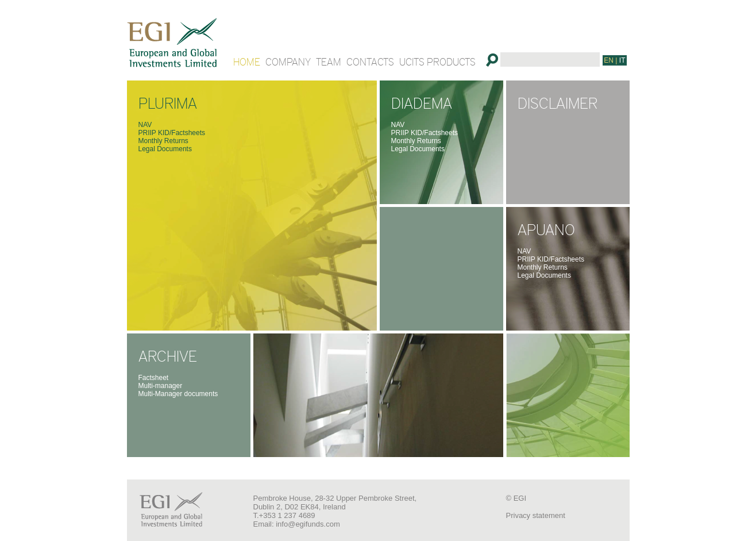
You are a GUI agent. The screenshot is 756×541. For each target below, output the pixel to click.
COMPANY (288, 62)
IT (622, 60)
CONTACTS (370, 62)
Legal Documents (165, 149)
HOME (247, 62)
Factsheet (154, 378)
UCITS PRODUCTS (437, 62)
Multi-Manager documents (178, 394)
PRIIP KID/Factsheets (172, 133)
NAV (145, 125)
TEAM (329, 62)
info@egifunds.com (308, 524)
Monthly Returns (163, 141)
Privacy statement (536, 515)
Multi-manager (161, 386)
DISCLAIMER (558, 102)
